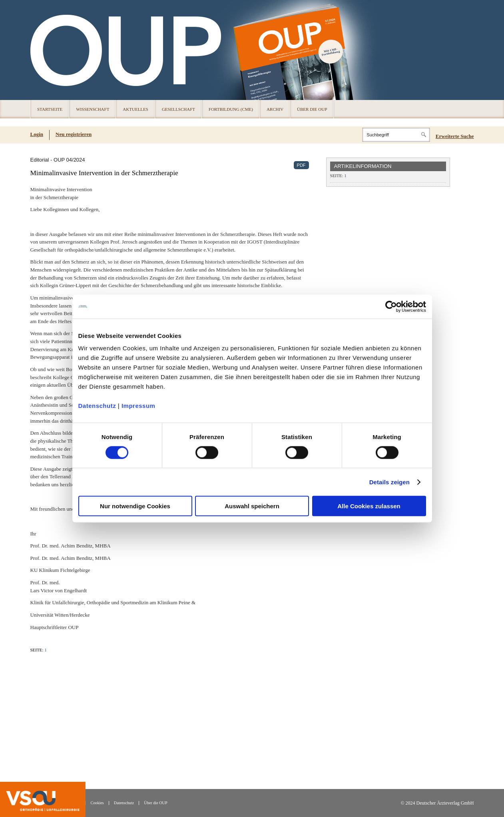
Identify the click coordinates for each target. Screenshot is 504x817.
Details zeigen (389, 482)
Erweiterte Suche (455, 136)
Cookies (97, 803)
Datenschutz (97, 406)
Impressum (138, 406)
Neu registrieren (74, 134)
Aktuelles (135, 109)
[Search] (396, 135)
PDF (301, 165)
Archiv (275, 109)
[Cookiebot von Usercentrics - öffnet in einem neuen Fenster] (391, 306)
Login (37, 134)
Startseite (50, 109)
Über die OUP (312, 109)
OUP (40, 50)
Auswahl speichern (252, 506)
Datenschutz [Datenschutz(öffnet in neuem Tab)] (124, 803)
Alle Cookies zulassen (369, 506)
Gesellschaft (178, 109)
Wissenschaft (93, 109)
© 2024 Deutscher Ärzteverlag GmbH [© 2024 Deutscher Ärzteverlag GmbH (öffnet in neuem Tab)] (437, 803)
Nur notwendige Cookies (135, 506)
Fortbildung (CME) (231, 109)
